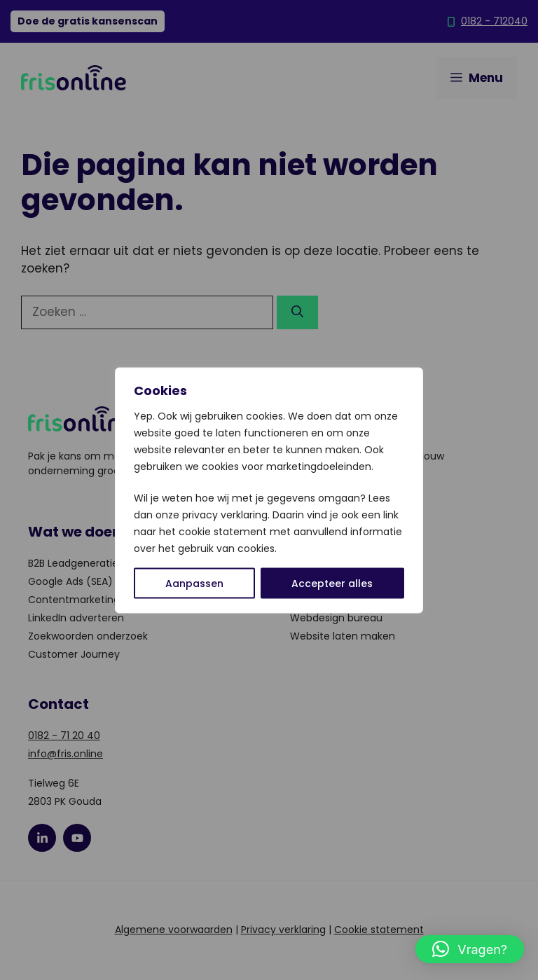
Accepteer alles (332, 583)
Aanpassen (194, 583)
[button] (470, 949)
